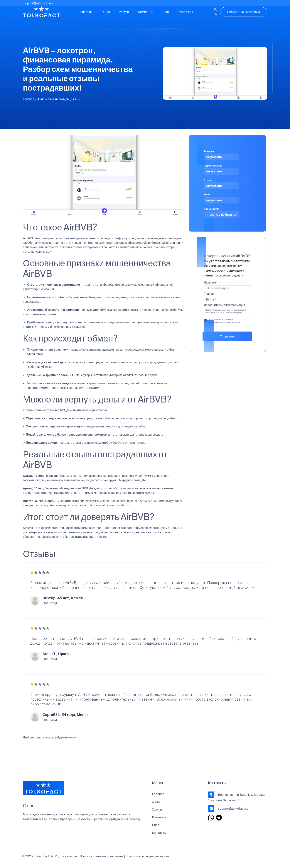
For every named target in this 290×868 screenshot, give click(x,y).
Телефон (210, 294)
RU (215, 9)
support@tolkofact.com (39, 3)
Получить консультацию (244, 12)
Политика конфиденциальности (147, 862)
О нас (106, 12)
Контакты (186, 12)
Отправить (227, 336)
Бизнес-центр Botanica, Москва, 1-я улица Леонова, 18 (237, 802)
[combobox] (210, 299)
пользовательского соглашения (225, 323)
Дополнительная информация (225, 305)
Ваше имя (211, 282)
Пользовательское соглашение (102, 862)
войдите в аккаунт (67, 743)
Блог (166, 12)
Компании (146, 12)
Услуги (124, 12)
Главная (86, 12)
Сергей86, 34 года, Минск (66, 720)
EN (215, 14)
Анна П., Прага (56, 659)
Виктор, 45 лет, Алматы (64, 603)
